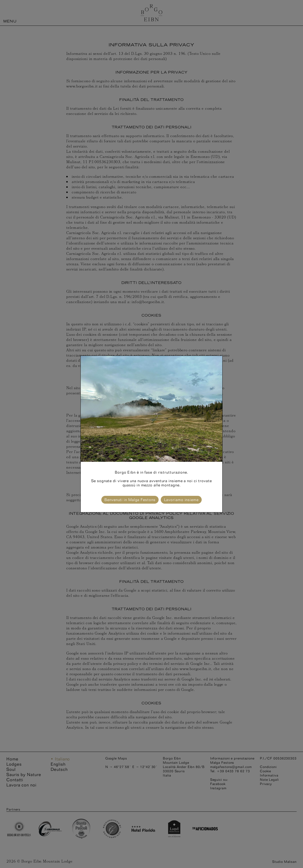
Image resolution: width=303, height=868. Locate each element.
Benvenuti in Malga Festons (130, 500)
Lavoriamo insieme (181, 500)
